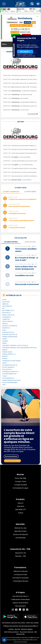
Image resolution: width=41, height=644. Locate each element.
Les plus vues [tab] (30, 242)
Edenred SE (6, 328)
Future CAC (21, 9)
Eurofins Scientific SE (10, 335)
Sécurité (17, 629)
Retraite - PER (21, 556)
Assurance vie (21, 553)
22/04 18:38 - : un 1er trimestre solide (18, 165)
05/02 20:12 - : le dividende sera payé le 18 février (22, 106)
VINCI (4, 385)
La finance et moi (20, 575)
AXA (3, 308)
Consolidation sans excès (17, 213)
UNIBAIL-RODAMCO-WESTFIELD (11, 380)
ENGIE (4, 330)
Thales (5, 376)
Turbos (21, 513)
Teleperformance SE (9, 374)
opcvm (20, 503)
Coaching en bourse (20, 581)
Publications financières (20, 599)
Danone (5, 324)
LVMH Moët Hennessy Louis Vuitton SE (15, 346)
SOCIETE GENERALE (8, 367)
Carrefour (6, 319)
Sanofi (4, 363)
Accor (4, 300)
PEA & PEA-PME (21, 478)
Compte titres (21, 481)
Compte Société (21, 485)
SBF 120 (32, 9)
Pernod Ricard (7, 352)
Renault (5, 356)
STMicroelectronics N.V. (10, 372)
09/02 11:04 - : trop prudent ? (16, 98)
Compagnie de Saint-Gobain (11, 361)
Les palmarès (20, 538)
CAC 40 (6, 9)
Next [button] (40, 10)
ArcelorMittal (7, 306)
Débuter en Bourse (21, 571)
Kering (4, 339)
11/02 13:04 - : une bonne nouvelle (18, 95)
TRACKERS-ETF (20, 510)
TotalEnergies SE (8, 378)
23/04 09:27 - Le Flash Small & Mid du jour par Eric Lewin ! (20, 161)
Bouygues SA (6, 313)
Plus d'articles (32, 114)
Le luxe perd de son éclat (17, 228)
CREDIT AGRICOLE (8, 321)
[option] (23, 10)
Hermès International (10, 337)
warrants (21, 506)
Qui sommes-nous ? (20, 596)
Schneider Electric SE (10, 365)
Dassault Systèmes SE (10, 326)
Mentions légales (27, 629)
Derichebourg (25, 18)
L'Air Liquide (6, 302)
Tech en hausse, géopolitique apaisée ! (22, 220)
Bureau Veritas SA (8, 315)
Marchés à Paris (20, 531)
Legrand (5, 341)
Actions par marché (20, 534)
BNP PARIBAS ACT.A (8, 311)
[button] (32, 4)
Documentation (11, 456)
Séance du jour (21, 528)
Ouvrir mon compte (12, 461)
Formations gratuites (21, 578)
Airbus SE (5, 304)
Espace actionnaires (20, 603)
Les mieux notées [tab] (11, 242)
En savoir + (25, 52)
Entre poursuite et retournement (19, 206)
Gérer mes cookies (32, 623)
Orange (5, 350)
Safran (5, 359)
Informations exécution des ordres (13, 623)
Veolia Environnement (10, 383)
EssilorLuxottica (8, 332)
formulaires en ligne (20, 488)
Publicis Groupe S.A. (9, 354)
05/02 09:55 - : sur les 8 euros (16, 110)
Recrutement (21, 606)
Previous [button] (17, 10)
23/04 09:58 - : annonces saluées (17, 157)
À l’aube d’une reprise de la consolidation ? (23, 199)
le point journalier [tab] (11, 192)
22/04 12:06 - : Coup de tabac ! (17, 180)
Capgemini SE (7, 317)
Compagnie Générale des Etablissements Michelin (19, 348)
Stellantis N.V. (7, 369)
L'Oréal (4, 343)
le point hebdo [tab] (30, 192)
